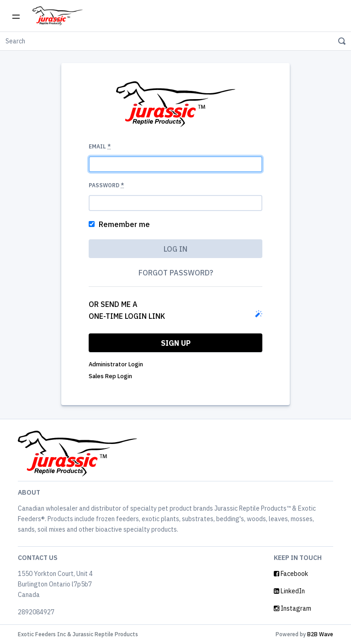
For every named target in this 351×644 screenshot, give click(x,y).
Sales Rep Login (110, 376)
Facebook (291, 574)
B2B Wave (320, 634)
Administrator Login (116, 364)
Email (100, 146)
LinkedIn (289, 591)
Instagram (292, 608)
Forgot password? (176, 273)
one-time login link (127, 316)
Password (106, 185)
